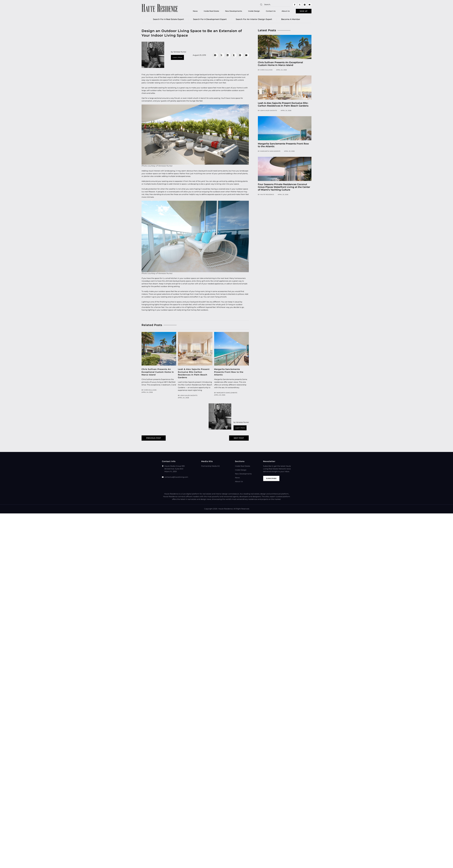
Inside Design (250, 11)
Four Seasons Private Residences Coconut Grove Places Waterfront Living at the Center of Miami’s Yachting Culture (284, 188)
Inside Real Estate (208, 11)
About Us (282, 11)
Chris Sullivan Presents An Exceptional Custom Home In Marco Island (158, 372)
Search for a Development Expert (210, 20)
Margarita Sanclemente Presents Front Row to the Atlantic (229, 372)
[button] (215, 56)
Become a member (291, 20)
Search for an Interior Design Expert (254, 20)
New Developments (230, 11)
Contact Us (267, 11)
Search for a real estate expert (168, 20)
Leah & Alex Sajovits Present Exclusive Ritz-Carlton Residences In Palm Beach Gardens (283, 105)
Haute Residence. (226, 510)
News (192, 11)
